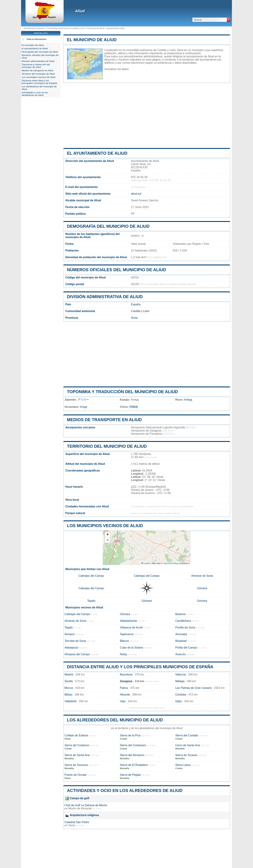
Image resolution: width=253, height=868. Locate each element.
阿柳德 (134, 407)
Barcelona (126, 674)
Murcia (69, 688)
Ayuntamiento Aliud (116, 28)
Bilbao (68, 695)
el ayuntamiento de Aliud (97, 153)
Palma (124, 688)
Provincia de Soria (96, 28)
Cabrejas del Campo (91, 576)
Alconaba (181, 634)
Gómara (202, 588)
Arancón (181, 654)
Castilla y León (140, 311)
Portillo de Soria (185, 628)
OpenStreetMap (171, 563)
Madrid (69, 674)
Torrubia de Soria (75, 641)
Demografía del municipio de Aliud (108, 226)
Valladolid (70, 701)
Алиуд (188, 400)
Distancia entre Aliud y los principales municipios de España (140, 667)
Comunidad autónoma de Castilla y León (66, 28)
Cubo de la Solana (131, 648)
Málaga (180, 681)
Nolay (123, 654)
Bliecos (124, 641)
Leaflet (146, 563)
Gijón (179, 701)
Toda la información (36, 39)
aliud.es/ (136, 194)
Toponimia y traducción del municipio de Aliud (122, 392)
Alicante (125, 695)
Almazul (69, 634)
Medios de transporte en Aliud (104, 420)
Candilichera (183, 621)
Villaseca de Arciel (131, 628)
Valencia (181, 674)
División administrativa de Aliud (105, 297)
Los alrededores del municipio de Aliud (115, 720)
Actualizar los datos (117, 69)
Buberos (181, 614)
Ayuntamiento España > (35, 28)
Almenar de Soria (202, 576)
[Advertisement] (147, 115)
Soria (134, 318)
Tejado (91, 601)
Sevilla (69, 681)
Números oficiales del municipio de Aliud (116, 270)
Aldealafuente (128, 621)
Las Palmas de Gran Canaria (193, 688)
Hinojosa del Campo (77, 654)
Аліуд (83, 407)
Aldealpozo (71, 648)
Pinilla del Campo (186, 648)
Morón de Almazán (80, 808)
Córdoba (181, 695)
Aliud (80, 11)
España (136, 304)
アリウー (83, 400)
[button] (108, 535)
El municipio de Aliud (92, 40)
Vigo (123, 701)
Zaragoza (126, 681)
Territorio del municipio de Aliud (107, 446)
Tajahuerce (127, 634)
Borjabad (181, 641)
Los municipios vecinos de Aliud (105, 526)
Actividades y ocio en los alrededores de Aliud (125, 790)
